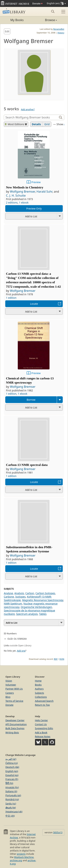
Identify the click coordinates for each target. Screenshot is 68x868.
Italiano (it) (11, 791)
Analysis (19, 593)
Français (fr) (12, 779)
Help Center (42, 720)
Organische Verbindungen (36, 607)
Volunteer (11, 685)
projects (21, 854)
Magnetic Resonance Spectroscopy (43, 600)
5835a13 (58, 832)
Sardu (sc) (11, 803)
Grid (47, 124)
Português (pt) (13, 795)
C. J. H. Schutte (16, 196)
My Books (17, 20)
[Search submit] (53, 11)
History (61, 33)
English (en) (12, 771)
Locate (34, 304)
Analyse (8, 593)
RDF (56, 659)
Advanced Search (44, 701)
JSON (62, 659)
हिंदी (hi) (9, 783)
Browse (46, 20)
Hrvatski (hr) (12, 787)
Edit (7, 31)
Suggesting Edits (44, 728)
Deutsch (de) (12, 767)
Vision (9, 681)
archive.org (16, 860)
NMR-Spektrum (13, 604)
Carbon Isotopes (45, 593)
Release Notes (43, 736)
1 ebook (24, 203)
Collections (41, 697)
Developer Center (15, 720)
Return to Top (42, 705)
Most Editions (15, 124)
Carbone (9, 597)
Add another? (28, 109)
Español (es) (12, 775)
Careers (10, 693)
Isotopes (21, 597)
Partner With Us (14, 689)
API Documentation (16, 724)
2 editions (12, 203)
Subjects (40, 693)
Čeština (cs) (12, 763)
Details (36, 124)
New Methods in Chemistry (25, 187)
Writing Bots (12, 732)
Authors (39, 689)
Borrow (31, 400)
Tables (43, 614)
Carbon (30, 593)
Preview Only (34, 209)
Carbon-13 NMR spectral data (27, 465)
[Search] (31, 117)
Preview (36, 182)
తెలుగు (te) (11, 807)
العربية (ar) (11, 759)
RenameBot (59, 29)
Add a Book (41, 732)
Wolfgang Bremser (22, 192)
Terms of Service (14, 701)
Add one (21, 651)
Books (38, 685)
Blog (8, 697)
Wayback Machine (24, 857)
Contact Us (41, 724)
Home (38, 681)
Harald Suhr (44, 192)
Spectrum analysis (27, 614)
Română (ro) (12, 799)
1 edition (11, 298)
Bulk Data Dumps (15, 728)
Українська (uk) (14, 811)
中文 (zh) (10, 816)
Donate (37, 3)
